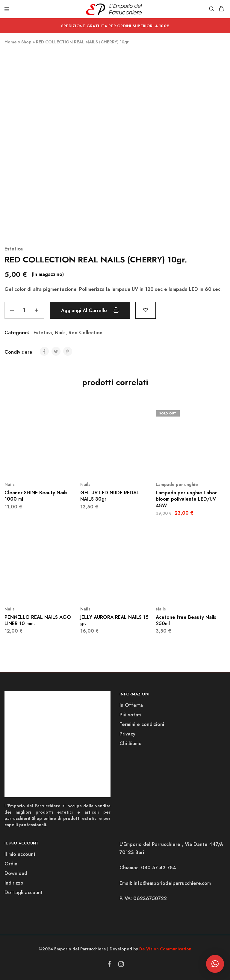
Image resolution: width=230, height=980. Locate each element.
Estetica (14, 249)
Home (11, 42)
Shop (26, 42)
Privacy (127, 734)
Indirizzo (14, 883)
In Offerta (131, 705)
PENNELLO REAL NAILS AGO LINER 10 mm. (38, 620)
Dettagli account (24, 892)
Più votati (130, 715)
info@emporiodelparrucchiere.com (172, 883)
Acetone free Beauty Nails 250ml (186, 620)
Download (16, 873)
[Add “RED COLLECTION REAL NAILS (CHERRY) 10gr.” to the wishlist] (146, 310)
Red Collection (86, 333)
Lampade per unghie (177, 484)
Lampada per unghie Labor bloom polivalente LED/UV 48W (186, 499)
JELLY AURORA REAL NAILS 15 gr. (114, 620)
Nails (60, 333)
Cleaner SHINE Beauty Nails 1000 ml (36, 496)
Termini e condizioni (142, 724)
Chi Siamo (131, 743)
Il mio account (20, 854)
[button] (215, 964)
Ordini (12, 864)
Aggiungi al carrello (90, 310)
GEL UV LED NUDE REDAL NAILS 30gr (110, 496)
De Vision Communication (165, 949)
